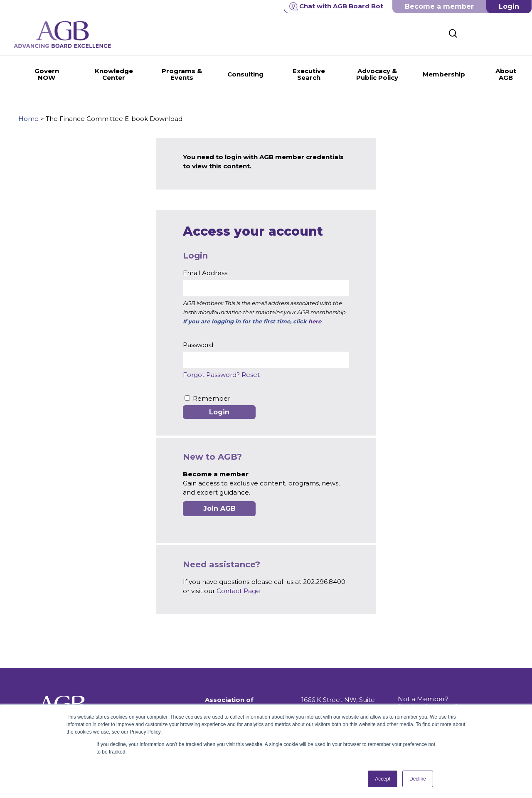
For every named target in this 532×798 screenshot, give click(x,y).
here (315, 321)
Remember (212, 398)
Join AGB (219, 509)
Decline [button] (418, 779)
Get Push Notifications (433, 688)
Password (198, 345)
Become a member (439, 6)
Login (509, 6)
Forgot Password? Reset (221, 375)
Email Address (205, 273)
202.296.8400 (323, 694)
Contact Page (238, 591)
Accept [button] (383, 779)
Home (28, 119)
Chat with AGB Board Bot (336, 6)
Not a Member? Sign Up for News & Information (428, 673)
